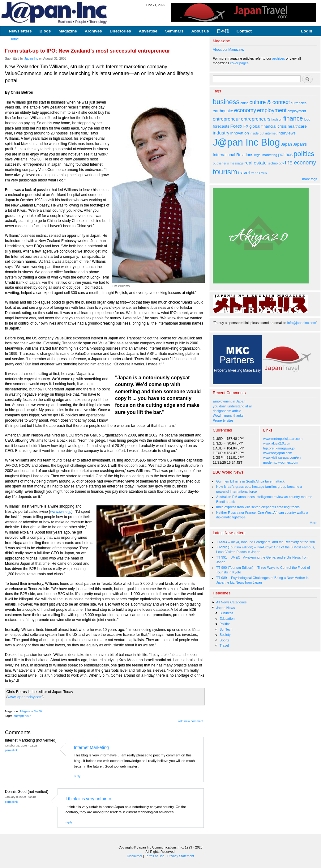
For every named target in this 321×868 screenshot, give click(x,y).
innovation (240, 133)
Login (307, 31)
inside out (257, 133)
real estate (256, 163)
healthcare (297, 126)
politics (285, 154)
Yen (264, 173)
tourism (225, 172)
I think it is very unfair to (88, 799)
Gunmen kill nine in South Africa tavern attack (250, 481)
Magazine (68, 31)
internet (271, 133)
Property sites (223, 420)
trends (255, 173)
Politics (225, 624)
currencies (299, 103)
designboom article (227, 411)
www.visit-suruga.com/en (282, 457)
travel (244, 173)
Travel (224, 645)
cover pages (239, 63)
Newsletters (20, 31)
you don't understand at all (233, 406)
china (245, 103)
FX (246, 126)
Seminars (174, 31)
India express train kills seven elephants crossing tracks (258, 507)
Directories (120, 31)
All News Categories (231, 602)
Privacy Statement (181, 856)
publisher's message (228, 163)
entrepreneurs (256, 119)
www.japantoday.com (25, 697)
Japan (286, 144)
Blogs (45, 31)
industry (221, 133)
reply (77, 776)
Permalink (11, 750)
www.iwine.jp (61, 512)
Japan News (225, 608)
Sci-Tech (226, 629)
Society (225, 635)
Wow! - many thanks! (229, 415)
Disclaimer (135, 856)
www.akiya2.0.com (277, 443)
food (307, 119)
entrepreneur (22, 716)
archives (278, 58)
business (226, 102)
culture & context (270, 102)
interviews (287, 133)
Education (227, 619)
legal (258, 155)
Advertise (148, 31)
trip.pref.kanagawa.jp (279, 448)
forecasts (221, 126)
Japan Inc (31, 59)
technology (276, 163)
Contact (244, 31)
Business (226, 613)
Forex (236, 126)
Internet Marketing (91, 747)
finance (293, 118)
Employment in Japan (229, 401)
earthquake (223, 111)
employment (272, 110)
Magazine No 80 (31, 711)
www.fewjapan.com (278, 453)
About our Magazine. (228, 49)
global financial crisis (268, 126)
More (313, 523)
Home (14, 39)
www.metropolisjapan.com (283, 439)
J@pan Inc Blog (246, 142)
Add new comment (191, 721)
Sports (225, 640)
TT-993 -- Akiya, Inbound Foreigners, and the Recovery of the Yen (265, 542)
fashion (277, 119)
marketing (270, 155)
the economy (300, 163)
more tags (310, 179)
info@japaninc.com (302, 323)
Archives (93, 31)
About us (200, 31)
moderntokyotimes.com (281, 462)
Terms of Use (155, 856)
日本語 (223, 31)
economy (245, 110)
